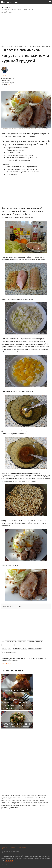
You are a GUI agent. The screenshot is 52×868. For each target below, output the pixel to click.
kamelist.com (9, 861)
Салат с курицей (7, 46)
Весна (4, 75)
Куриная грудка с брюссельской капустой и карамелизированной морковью (15, 704)
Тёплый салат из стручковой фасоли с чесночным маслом (16, 725)
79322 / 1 (10, 85)
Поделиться (6, 663)
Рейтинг (12, 848)
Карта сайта (22, 848)
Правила (4, 848)
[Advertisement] (26, 29)
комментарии (46, 46)
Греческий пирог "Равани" (15, 690)
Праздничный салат (34, 46)
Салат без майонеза (19, 46)
